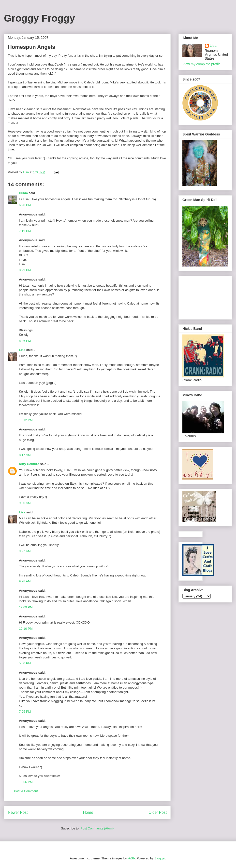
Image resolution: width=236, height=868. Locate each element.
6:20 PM (25, 205)
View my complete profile (201, 64)
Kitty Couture (29, 464)
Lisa (22, 350)
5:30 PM (25, 663)
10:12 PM (26, 420)
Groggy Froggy (39, 18)
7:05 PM (25, 712)
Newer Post (18, 812)
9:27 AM (25, 551)
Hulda (23, 193)
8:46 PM (25, 341)
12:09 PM (26, 607)
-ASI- (131, 858)
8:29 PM (25, 270)
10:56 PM (26, 782)
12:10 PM (26, 629)
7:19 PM (25, 231)
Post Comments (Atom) (97, 828)
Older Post (158, 812)
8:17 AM (25, 455)
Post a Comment (26, 791)
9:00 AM (25, 503)
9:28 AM (25, 581)
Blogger (160, 858)
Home (88, 812)
